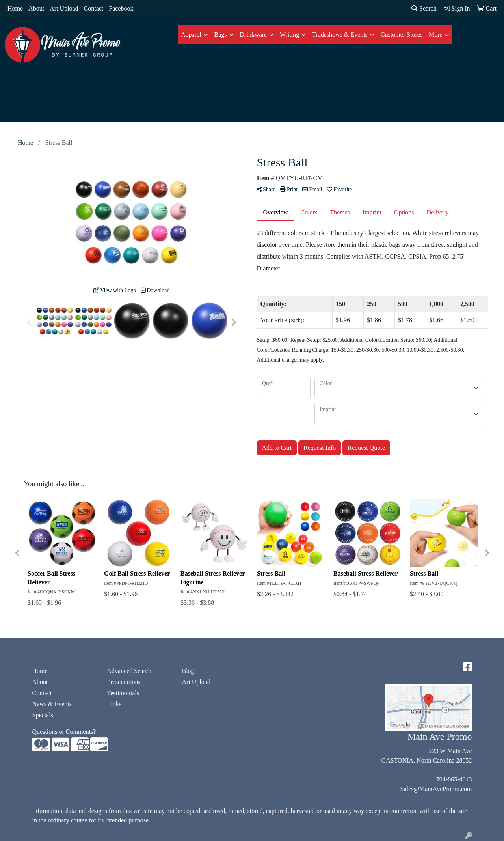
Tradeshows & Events (340, 34)
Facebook (121, 8)
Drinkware (253, 34)
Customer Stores (402, 34)
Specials (43, 715)
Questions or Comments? (64, 732)
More (436, 34)
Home (15, 8)
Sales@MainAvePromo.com (436, 789)
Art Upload (64, 8)
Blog (188, 671)
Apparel (191, 34)
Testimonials (123, 693)
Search (424, 8)
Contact (94, 8)
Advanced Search (129, 671)
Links (114, 704)
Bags (221, 34)
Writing (289, 34)
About (36, 8)
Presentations (124, 682)
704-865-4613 (454, 779)
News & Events (52, 704)
